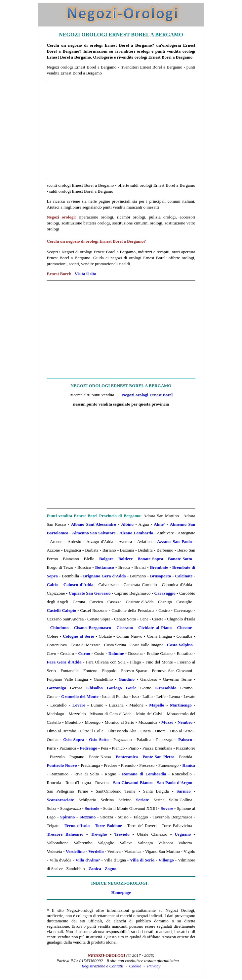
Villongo (166, 860)
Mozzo (167, 722)
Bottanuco (105, 567)
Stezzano (87, 817)
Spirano (67, 817)
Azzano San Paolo (174, 541)
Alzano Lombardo (136, 533)
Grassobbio (166, 688)
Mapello (157, 705)
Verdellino (75, 851)
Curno (84, 653)
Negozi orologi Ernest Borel (147, 395)
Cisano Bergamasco (93, 628)
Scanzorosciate (60, 800)
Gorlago (114, 688)
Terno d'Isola (77, 826)
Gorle (131, 688)
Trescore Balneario (65, 834)
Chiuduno (60, 628)
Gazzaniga (56, 688)
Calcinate (184, 576)
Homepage (121, 892)
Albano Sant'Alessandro (94, 524)
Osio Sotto (99, 739)
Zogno (111, 869)
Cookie (135, 966)
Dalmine (116, 653)
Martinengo (181, 705)
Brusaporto (161, 576)
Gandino (127, 679)
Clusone (184, 628)
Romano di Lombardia (144, 774)
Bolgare (106, 559)
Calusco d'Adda (79, 585)
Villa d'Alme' (88, 860)
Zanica (95, 869)
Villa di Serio (142, 860)
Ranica (189, 765)
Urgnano (183, 834)
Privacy (154, 966)
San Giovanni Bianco (133, 783)
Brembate (159, 567)
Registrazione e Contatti (102, 966)
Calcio (52, 585)
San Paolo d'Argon (175, 783)
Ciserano (125, 628)
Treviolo (122, 834)
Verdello (96, 851)
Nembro (185, 722)
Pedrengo (88, 748)
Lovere (79, 705)
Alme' (159, 524)
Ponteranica (127, 757)
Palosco (185, 739)
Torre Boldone (108, 826)
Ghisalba (95, 688)
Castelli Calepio (61, 610)
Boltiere (126, 559)
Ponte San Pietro (158, 757)
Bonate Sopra (150, 559)
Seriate (142, 800)
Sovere (167, 808)
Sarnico (184, 791)
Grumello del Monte (80, 696)
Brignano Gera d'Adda (104, 576)
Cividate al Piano (155, 628)
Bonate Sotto (180, 559)
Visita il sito (85, 274)
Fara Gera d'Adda (64, 662)
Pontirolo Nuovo (62, 765)
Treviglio (99, 834)
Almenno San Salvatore (94, 533)
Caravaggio (165, 593)
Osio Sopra (74, 739)
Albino (127, 524)
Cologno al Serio (79, 636)
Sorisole (92, 808)
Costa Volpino (180, 645)
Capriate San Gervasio (90, 593)
